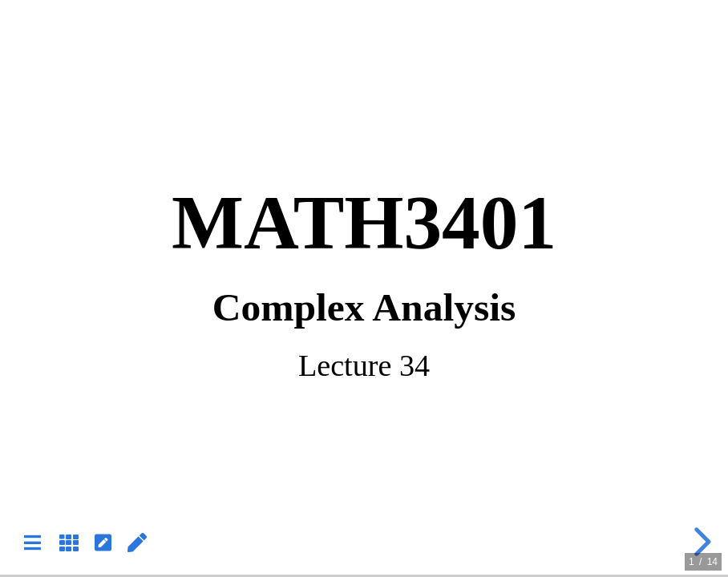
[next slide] (700, 542)
